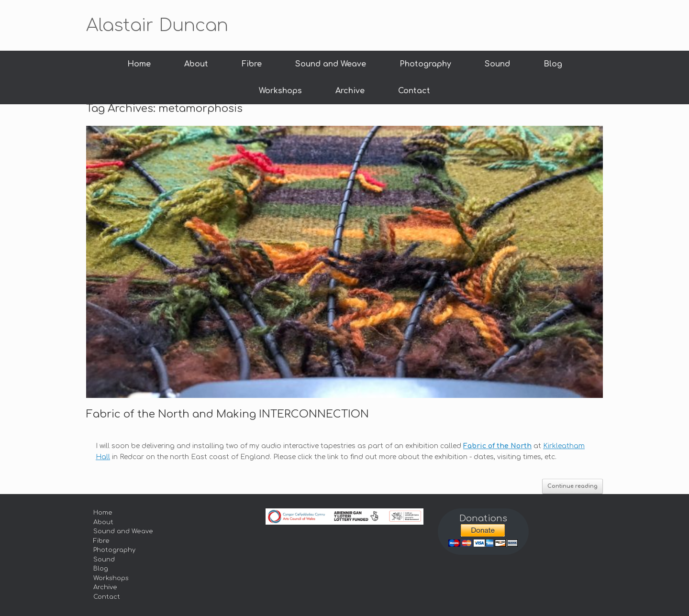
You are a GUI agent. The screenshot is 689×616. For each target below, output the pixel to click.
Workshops (280, 91)
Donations (483, 518)
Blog (553, 64)
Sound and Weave (331, 64)
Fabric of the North (497, 446)
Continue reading (572, 486)
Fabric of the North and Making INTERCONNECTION (228, 414)
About (196, 64)
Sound (497, 64)
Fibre (252, 64)
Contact (414, 91)
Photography (425, 64)
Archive (350, 91)
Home (139, 64)
